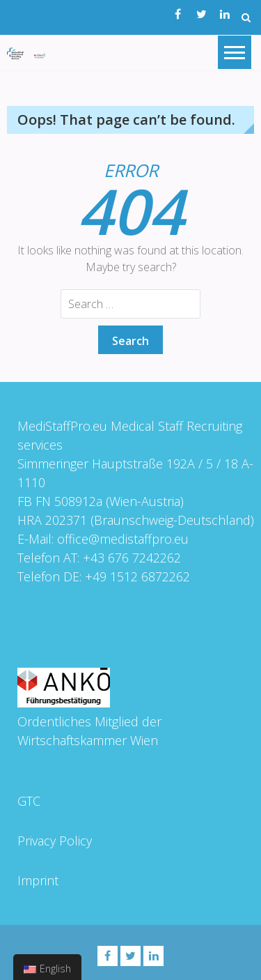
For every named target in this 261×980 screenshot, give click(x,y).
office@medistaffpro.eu (122, 539)
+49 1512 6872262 (137, 576)
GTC (28, 801)
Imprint (37, 880)
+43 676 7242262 (131, 558)
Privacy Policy (54, 841)
